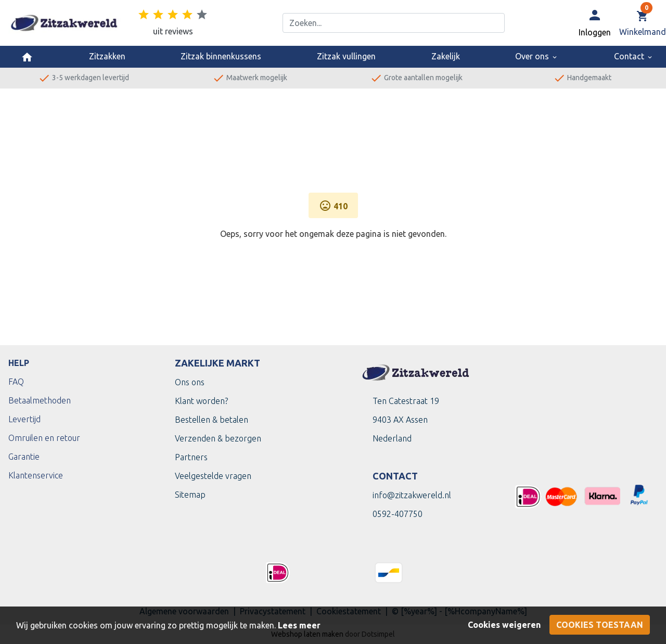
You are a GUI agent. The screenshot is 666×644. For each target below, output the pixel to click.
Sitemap (190, 495)
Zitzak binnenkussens (221, 56)
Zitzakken (107, 56)
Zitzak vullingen (346, 56)
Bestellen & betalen (212, 420)
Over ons (537, 56)
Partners (191, 457)
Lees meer (299, 625)
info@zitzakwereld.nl (412, 495)
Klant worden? (201, 401)
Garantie (24, 457)
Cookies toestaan (600, 625)
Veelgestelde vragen (213, 476)
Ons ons (190, 382)
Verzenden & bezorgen (218, 438)
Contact (634, 56)
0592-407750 (398, 514)
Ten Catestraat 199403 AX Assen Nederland (406, 420)
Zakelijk (446, 56)
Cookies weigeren (504, 625)
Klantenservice (36, 475)
